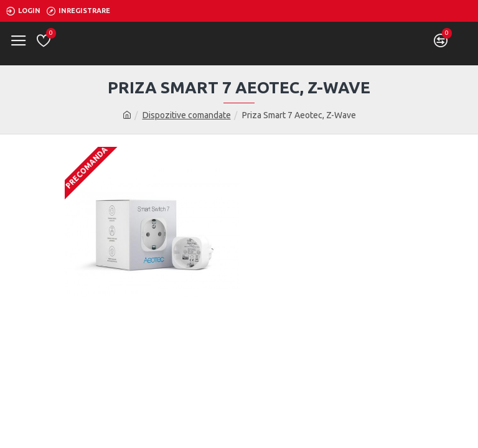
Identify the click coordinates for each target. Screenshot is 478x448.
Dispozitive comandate (187, 115)
